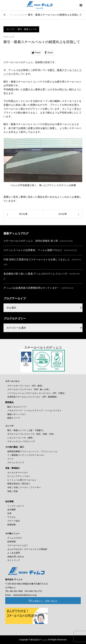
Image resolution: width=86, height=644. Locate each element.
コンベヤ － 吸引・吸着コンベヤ (21, 29)
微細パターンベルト (17, 414)
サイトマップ (14, 560)
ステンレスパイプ (16, 463)
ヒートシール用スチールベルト (22, 480)
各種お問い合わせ (16, 557)
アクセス (11, 517)
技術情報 (11, 542)
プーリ (10, 459)
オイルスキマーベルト (18, 473)
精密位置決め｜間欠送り (19, 484)
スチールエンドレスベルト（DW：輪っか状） (29, 389)
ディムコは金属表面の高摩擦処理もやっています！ (32, 288)
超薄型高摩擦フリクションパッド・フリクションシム (32, 451)
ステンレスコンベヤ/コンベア (21, 441)
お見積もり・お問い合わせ (45, 601)
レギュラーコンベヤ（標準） (21, 438)
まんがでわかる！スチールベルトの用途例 (27, 549)
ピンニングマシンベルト (19, 476)
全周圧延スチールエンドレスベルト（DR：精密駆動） (33, 397)
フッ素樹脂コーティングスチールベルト (26, 455)
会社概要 (11, 510)
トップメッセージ (16, 506)
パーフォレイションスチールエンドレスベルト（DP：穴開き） (37, 393)
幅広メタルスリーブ (17, 407)
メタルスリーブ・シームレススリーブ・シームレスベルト (34, 410)
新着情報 (11, 525)
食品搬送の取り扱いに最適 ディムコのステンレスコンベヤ (36, 274)
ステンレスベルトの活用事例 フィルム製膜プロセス (33, 250)
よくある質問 (14, 553)
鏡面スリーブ (14, 418)
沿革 (9, 513)
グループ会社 (14, 521)
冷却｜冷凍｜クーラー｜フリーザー (24, 487)
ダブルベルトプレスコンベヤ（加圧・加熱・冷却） (31, 434)
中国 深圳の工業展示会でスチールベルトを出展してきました (37, 259)
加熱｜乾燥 (13, 491)
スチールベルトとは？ (18, 545)
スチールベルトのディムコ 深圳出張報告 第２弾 (31, 241)
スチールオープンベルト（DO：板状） (26, 386)
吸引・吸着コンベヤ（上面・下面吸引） (26, 430)
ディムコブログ (17, 15)
